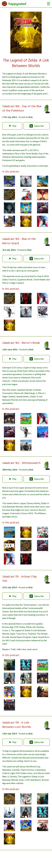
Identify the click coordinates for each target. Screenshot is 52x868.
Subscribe (37, 126)
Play (12, 126)
